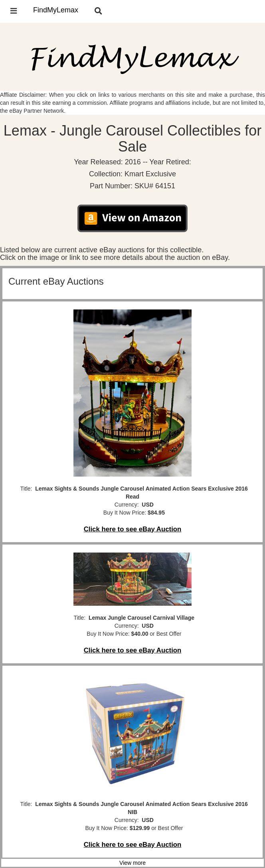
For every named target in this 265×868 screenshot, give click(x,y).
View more (132, 863)
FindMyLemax (56, 10)
